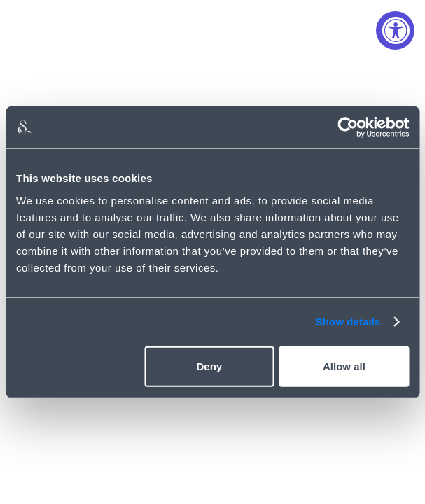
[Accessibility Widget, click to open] (395, 30)
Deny (209, 366)
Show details (348, 322)
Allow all (344, 366)
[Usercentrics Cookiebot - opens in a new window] (348, 127)
